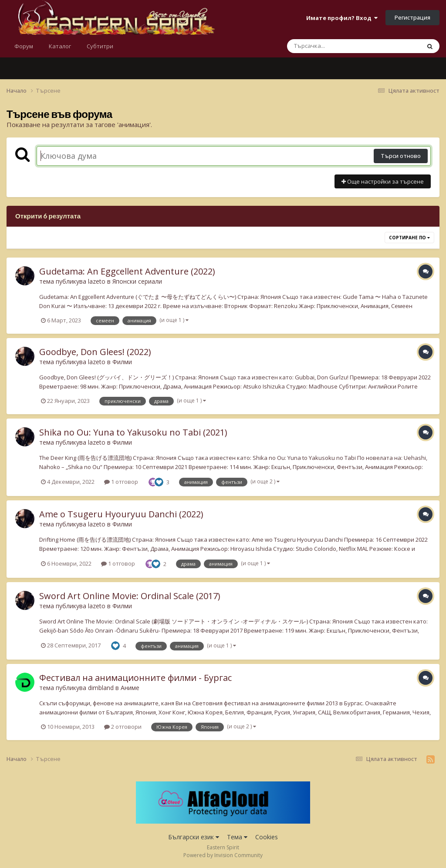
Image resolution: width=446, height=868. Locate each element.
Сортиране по (409, 238)
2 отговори (123, 727)
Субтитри (100, 46)
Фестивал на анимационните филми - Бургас (135, 678)
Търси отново (401, 156)
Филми (122, 362)
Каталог (60, 46)
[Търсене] (331, 46)
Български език (194, 837)
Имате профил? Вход (342, 18)
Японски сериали (137, 281)
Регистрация (412, 17)
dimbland (101, 688)
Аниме (130, 688)
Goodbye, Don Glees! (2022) (95, 352)
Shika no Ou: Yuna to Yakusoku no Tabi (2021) (133, 432)
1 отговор (121, 482)
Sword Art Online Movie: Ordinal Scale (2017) (130, 596)
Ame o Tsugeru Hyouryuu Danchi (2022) (121, 514)
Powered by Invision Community (223, 855)
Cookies (267, 837)
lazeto (97, 281)
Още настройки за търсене (383, 181)
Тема (237, 837)
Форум (24, 46)
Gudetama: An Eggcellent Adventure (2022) (127, 271)
